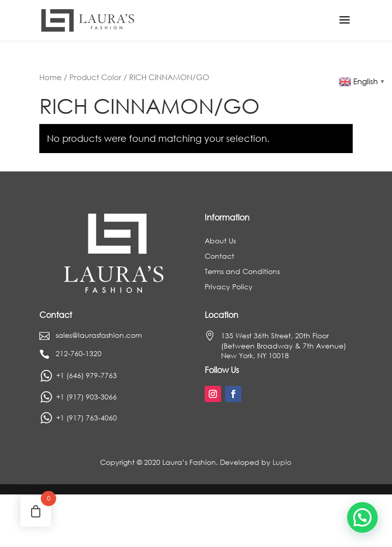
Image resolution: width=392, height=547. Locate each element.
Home (51, 77)
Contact (219, 257)
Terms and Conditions (242, 272)
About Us (220, 241)
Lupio (282, 462)
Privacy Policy (229, 287)
